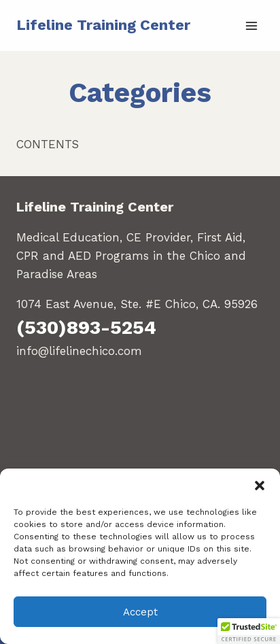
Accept (140, 612)
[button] (260, 486)
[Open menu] (251, 26)
